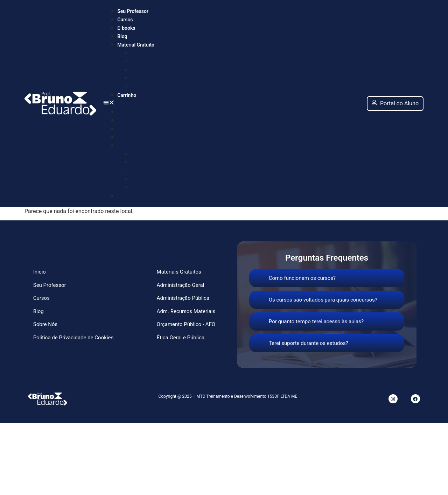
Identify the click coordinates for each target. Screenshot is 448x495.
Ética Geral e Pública (157, 87)
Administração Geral (157, 53)
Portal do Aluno (395, 103)
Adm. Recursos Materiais (163, 70)
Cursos (125, 20)
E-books (126, 28)
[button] (232, 104)
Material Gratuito (136, 45)
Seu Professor (133, 11)
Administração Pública (159, 61)
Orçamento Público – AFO (164, 78)
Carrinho (127, 95)
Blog (122, 36)
